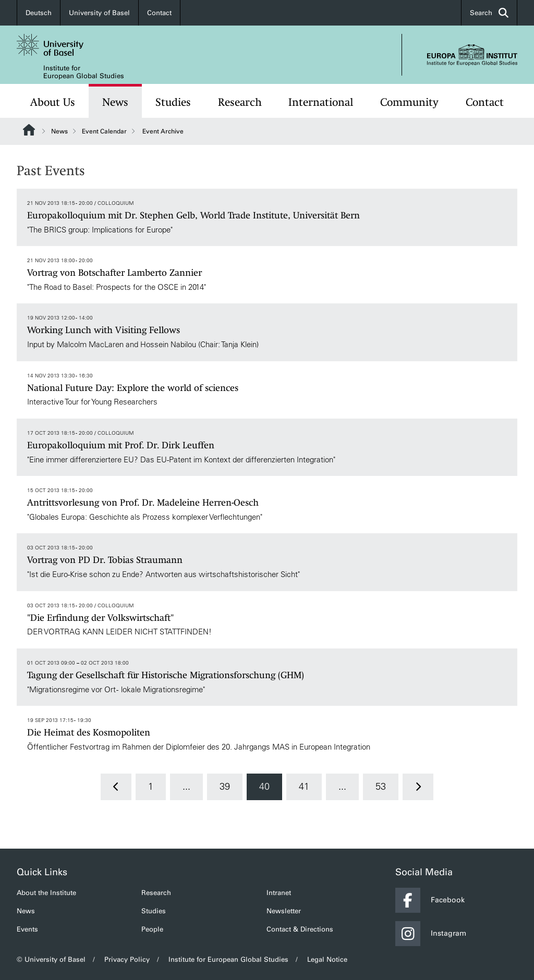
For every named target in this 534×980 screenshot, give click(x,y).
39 (225, 787)
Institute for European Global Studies (84, 72)
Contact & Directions (300, 929)
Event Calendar (104, 131)
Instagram (431, 934)
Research (240, 102)
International (321, 102)
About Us (53, 102)
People (152, 929)
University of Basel (99, 13)
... (186, 787)
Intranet (279, 893)
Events (27, 929)
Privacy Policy (127, 959)
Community (409, 102)
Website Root (29, 130)
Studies (173, 102)
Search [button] (489, 13)
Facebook (430, 900)
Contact (159, 13)
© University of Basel (51, 959)
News (115, 102)
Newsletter (284, 911)
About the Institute (46, 893)
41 (304, 787)
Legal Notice (327, 959)
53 (381, 787)
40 (264, 787)
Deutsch (39, 13)
